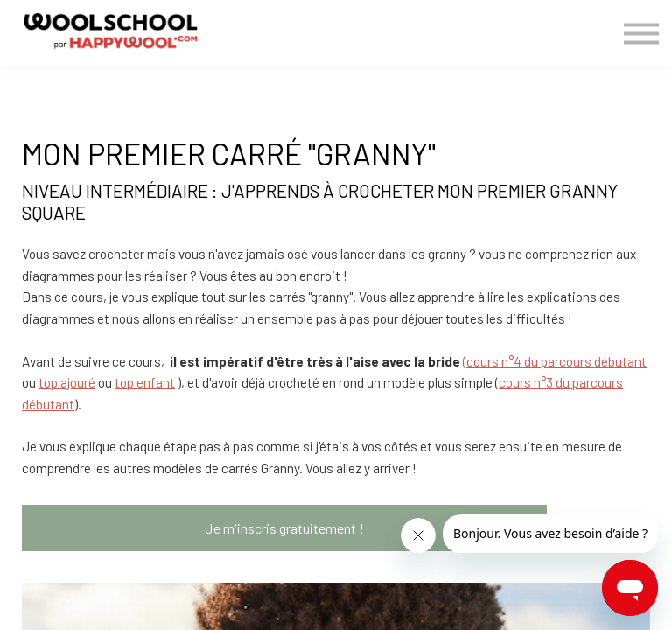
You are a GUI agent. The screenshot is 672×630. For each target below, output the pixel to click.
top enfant (145, 382)
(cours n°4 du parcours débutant (555, 361)
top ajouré (67, 382)
